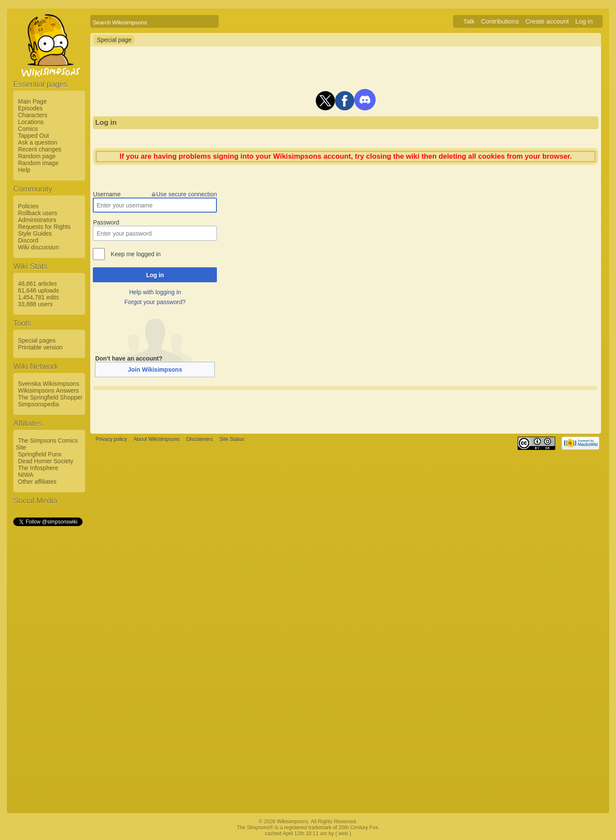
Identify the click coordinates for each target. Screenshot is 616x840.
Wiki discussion (38, 247)
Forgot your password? (155, 302)
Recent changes (40, 149)
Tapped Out (33, 136)
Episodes (30, 108)
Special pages (37, 340)
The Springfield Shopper (50, 397)
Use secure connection (187, 194)
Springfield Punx (40, 454)
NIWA (26, 475)
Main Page (32, 101)
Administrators (37, 220)
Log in (584, 21)
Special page (114, 40)
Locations (31, 122)
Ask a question (38, 142)
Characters (33, 115)
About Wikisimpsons (157, 440)
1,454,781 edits (38, 297)
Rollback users (38, 213)
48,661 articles (37, 284)
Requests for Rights (44, 227)
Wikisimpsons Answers (48, 390)
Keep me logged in (136, 254)
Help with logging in (155, 292)
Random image (38, 163)
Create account (547, 21)
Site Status (232, 440)
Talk (469, 21)
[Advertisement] (47, 656)
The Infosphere (38, 468)
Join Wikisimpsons (155, 370)
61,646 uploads (38, 290)
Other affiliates (37, 482)
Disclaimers (199, 440)
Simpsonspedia (38, 404)
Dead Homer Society (46, 461)
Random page (37, 156)
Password (106, 222)
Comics (28, 129)
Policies (28, 206)
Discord (28, 240)
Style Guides (35, 234)
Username (107, 194)
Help (24, 170)
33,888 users (35, 304)
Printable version (40, 347)
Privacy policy (111, 440)
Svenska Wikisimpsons (49, 384)
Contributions (500, 21)
